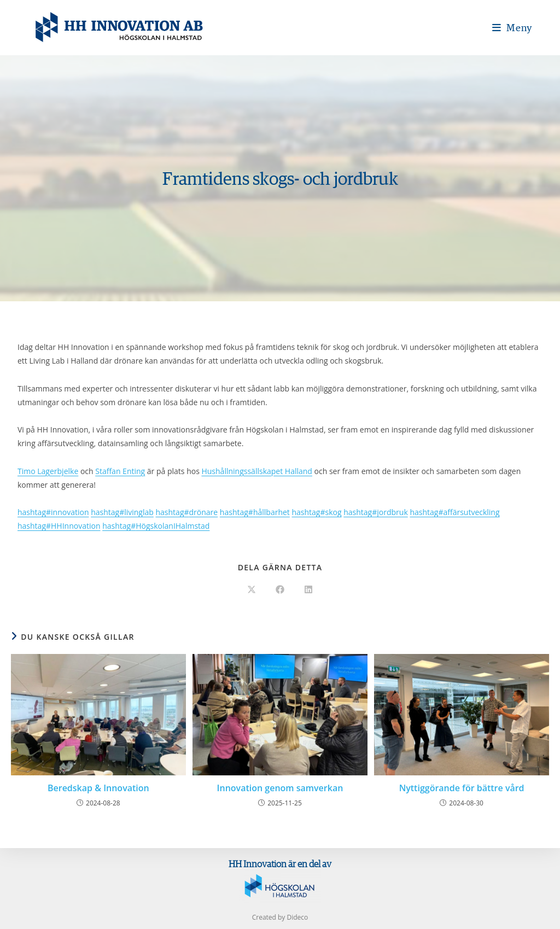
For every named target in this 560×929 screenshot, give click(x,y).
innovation (53, 512)
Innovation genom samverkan (280, 788)
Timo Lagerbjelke (48, 471)
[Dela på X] (252, 590)
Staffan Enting (120, 471)
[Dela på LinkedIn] (308, 590)
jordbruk (376, 512)
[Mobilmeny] (512, 27)
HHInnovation (59, 526)
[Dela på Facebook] (280, 590)
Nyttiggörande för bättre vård (462, 788)
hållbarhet (255, 512)
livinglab (122, 512)
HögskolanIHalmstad (156, 526)
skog (316, 512)
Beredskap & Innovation (98, 788)
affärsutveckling (454, 512)
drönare (186, 512)
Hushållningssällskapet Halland (256, 471)
